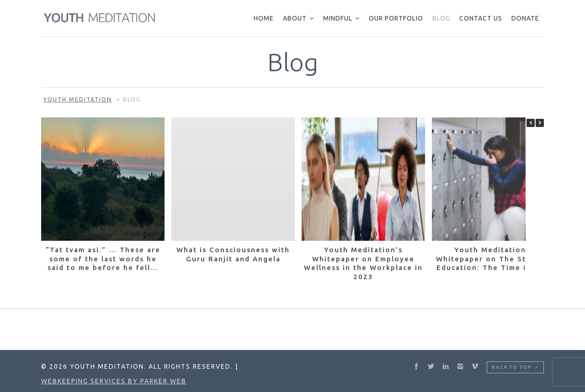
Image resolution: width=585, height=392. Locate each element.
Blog (441, 18)
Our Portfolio (396, 18)
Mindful (338, 18)
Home (264, 18)
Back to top (515, 367)
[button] (540, 123)
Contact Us (481, 18)
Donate (525, 18)
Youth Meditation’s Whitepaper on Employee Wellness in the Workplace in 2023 (363, 263)
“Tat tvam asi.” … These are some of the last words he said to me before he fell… (103, 259)
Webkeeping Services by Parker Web (114, 381)
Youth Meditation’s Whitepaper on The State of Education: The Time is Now (494, 259)
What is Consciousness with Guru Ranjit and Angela (233, 254)
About (295, 18)
